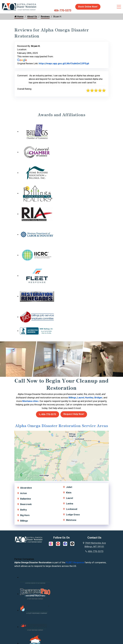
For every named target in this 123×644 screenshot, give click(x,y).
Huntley (89, 398)
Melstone (71, 520)
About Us (32, 16)
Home (19, 16)
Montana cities (30, 401)
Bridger (98, 398)
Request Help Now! (74, 414)
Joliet (69, 487)
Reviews (45, 16)
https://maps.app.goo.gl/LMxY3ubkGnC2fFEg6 (64, 63)
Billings (72, 398)
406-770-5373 (63, 10)
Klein (69, 493)
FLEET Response (75, 562)
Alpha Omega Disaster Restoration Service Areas (62, 425)
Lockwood (72, 509)
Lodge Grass (73, 515)
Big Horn (25, 515)
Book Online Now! (88, 7)
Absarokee (26, 488)
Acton (24, 493)
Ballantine (26, 499)
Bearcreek (26, 504)
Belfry (24, 510)
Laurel (81, 398)
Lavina (70, 504)
